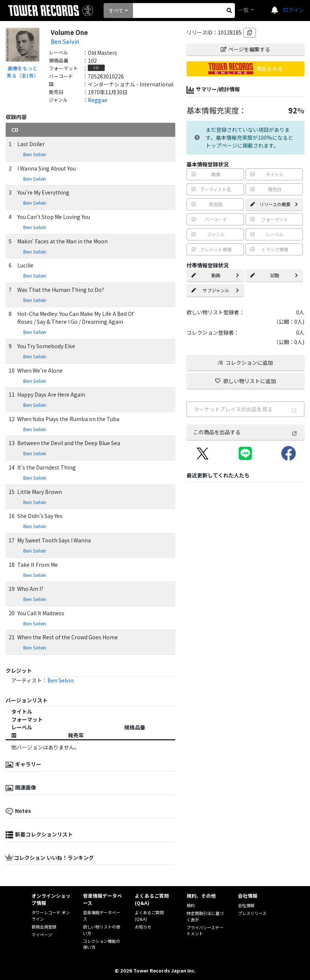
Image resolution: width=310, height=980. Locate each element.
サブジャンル (215, 290)
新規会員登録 (44, 927)
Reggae (98, 100)
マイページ (42, 935)
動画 (215, 275)
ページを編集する (245, 49)
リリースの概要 (274, 204)
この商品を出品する (245, 432)
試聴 (274, 275)
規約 (191, 905)
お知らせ (143, 927)
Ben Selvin (65, 41)
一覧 (244, 10)
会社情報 (246, 905)
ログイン (293, 10)
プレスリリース (252, 913)
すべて (116, 11)
